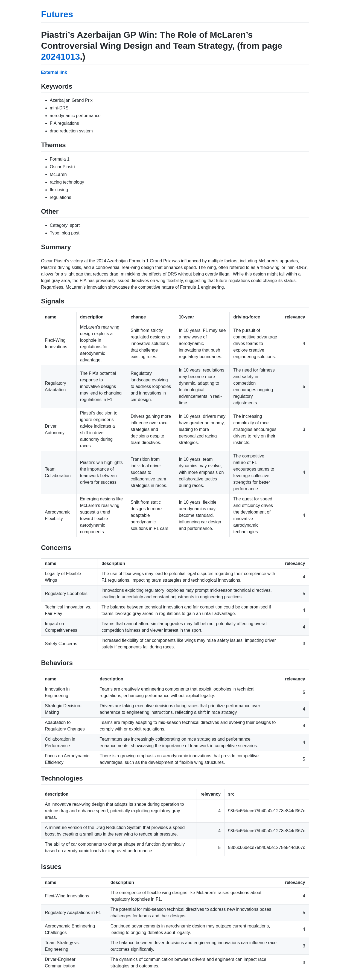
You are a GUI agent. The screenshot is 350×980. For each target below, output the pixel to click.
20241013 (60, 57)
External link (54, 72)
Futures (57, 14)
